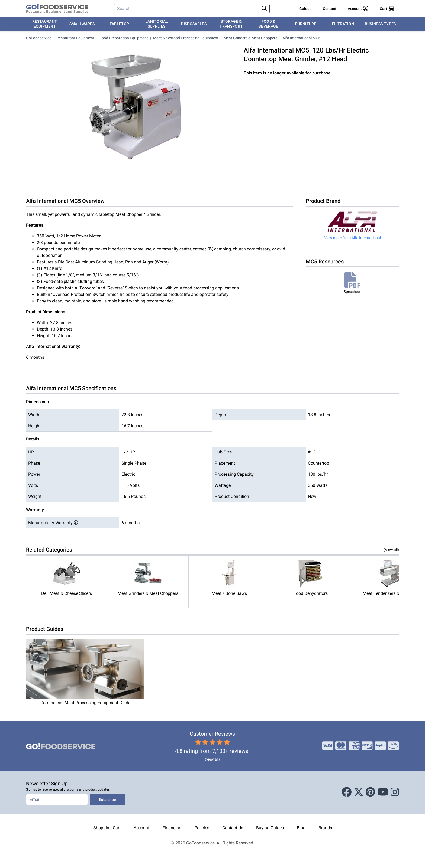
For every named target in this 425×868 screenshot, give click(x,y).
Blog (301, 828)
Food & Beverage (268, 24)
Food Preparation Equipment (124, 38)
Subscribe (107, 800)
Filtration (343, 24)
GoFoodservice (39, 38)
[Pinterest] (370, 792)
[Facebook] (347, 792)
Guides (305, 9)
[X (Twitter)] (359, 792)
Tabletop (119, 24)
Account (141, 828)
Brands (325, 828)
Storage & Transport (231, 24)
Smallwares (82, 24)
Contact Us (233, 828)
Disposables (194, 24)
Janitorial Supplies (157, 24)
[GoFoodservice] (57, 9)
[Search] (187, 9)
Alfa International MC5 (301, 38)
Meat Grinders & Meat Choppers (250, 38)
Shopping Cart (107, 828)
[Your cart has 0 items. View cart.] (387, 9)
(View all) (391, 550)
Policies (202, 828)
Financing (172, 828)
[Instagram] (395, 792)
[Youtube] (383, 792)
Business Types (380, 24)
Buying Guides (270, 828)
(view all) (212, 759)
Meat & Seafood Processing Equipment (186, 38)
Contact (330, 9)
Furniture (306, 24)
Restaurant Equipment (45, 24)
